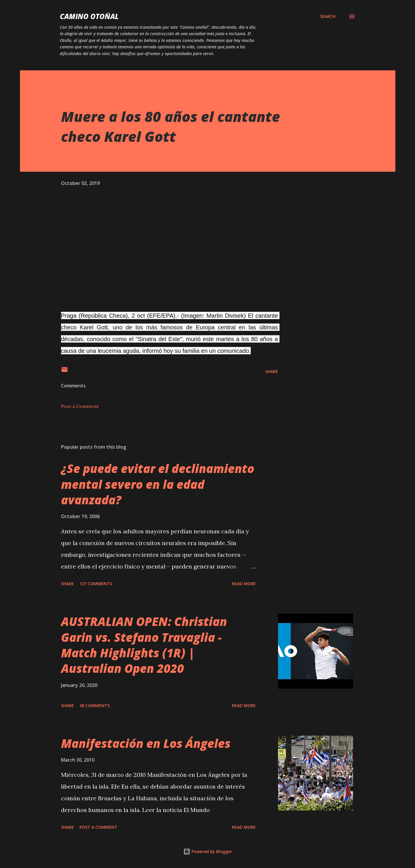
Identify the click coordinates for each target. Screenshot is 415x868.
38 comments (95, 706)
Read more (244, 584)
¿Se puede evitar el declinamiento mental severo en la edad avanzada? (158, 484)
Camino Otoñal (89, 16)
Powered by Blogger (208, 851)
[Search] (328, 16)
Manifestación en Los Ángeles (146, 743)
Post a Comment (80, 406)
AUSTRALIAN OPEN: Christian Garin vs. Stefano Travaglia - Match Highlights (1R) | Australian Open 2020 (144, 645)
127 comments (96, 584)
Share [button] (272, 371)
